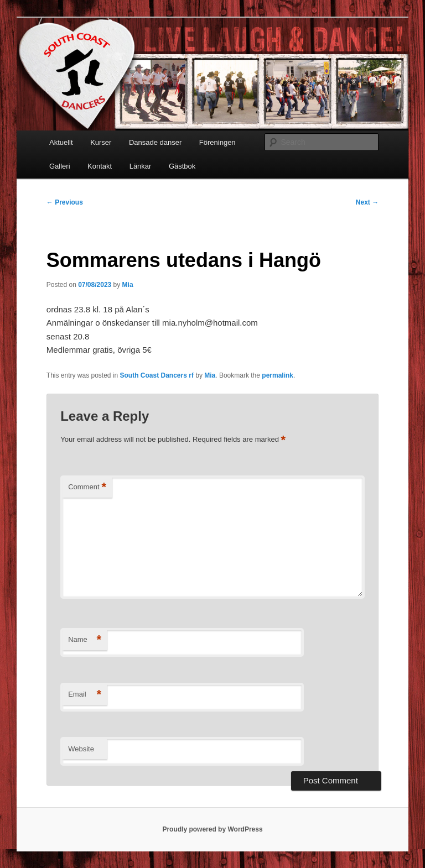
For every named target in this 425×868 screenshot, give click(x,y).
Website (81, 749)
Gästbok (182, 166)
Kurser (101, 142)
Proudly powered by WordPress (212, 829)
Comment (87, 487)
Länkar (141, 166)
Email (85, 695)
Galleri (60, 166)
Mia (128, 285)
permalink (278, 375)
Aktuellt (61, 142)
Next (367, 202)
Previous (65, 202)
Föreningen (217, 142)
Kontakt (100, 166)
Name (85, 640)
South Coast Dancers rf (157, 375)
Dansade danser (155, 142)
